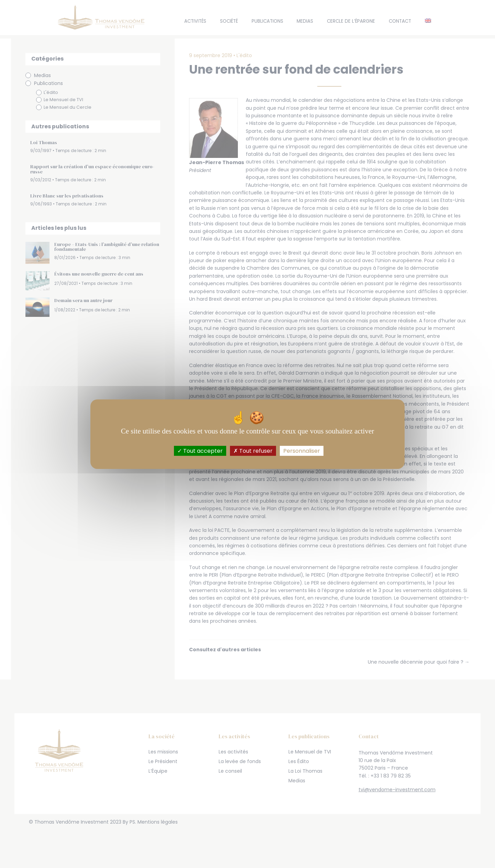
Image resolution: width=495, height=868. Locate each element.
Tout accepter (200, 451)
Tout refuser (253, 451)
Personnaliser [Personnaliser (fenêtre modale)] (302, 451)
